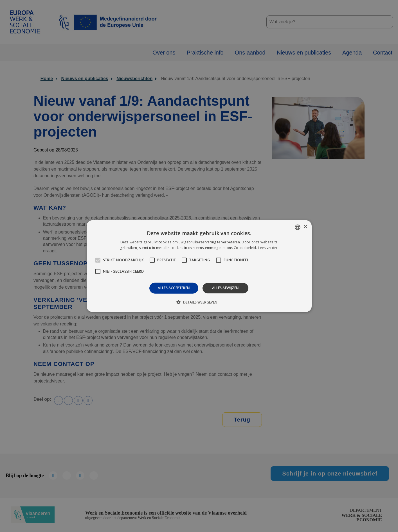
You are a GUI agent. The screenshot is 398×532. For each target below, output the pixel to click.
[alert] (199, 266)
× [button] (305, 227)
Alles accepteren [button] (174, 288)
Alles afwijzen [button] (225, 288)
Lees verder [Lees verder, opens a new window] (268, 248)
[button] (199, 302)
